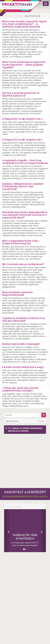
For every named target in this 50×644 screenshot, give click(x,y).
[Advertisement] (25, 460)
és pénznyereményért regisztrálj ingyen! (25, 494)
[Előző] (7, 531)
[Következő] (43, 531)
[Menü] (46, 4)
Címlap (41, 421)
